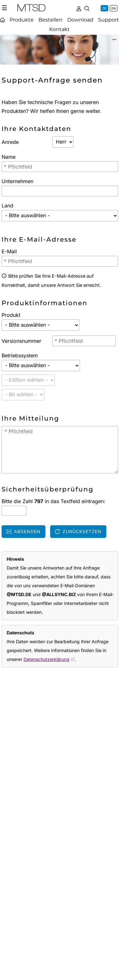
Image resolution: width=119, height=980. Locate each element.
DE (105, 8)
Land (7, 206)
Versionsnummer (21, 341)
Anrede (10, 142)
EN (114, 8)
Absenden (23, 531)
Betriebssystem (20, 355)
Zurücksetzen (78, 531)
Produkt (11, 315)
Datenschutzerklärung (46, 659)
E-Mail (9, 251)
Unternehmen (17, 181)
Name (9, 157)
